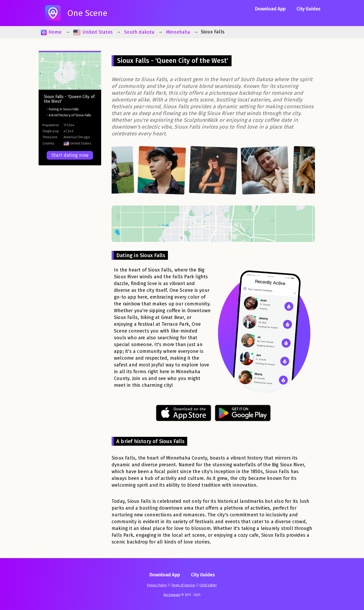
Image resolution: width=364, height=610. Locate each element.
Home (51, 32)
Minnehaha (178, 32)
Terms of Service (183, 585)
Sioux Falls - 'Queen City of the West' (69, 99)
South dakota (139, 32)
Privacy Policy (157, 585)
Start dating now (70, 155)
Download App (270, 9)
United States (93, 32)
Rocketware (172, 595)
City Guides (308, 9)
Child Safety (208, 585)
